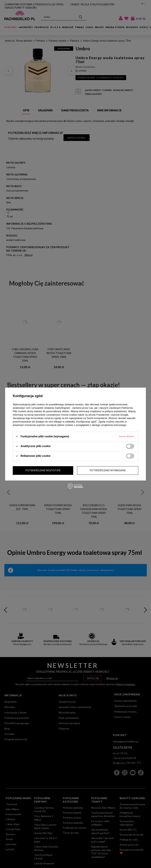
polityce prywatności (116, 411)
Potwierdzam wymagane (43, 470)
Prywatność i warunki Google (112, 415)
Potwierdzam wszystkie (108, 470)
